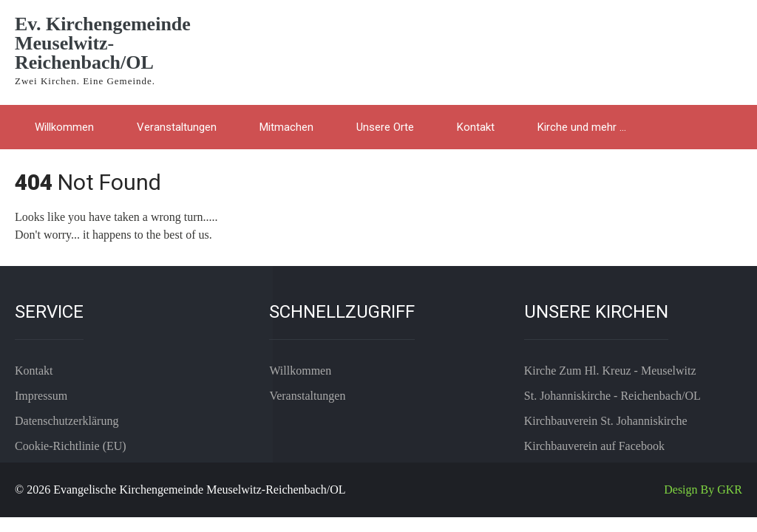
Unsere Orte (385, 127)
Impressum (41, 396)
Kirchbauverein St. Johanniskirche (606, 421)
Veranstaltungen (177, 127)
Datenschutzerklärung (67, 421)
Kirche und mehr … (582, 127)
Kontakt (476, 127)
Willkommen (64, 127)
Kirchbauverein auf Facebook (594, 446)
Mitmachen (286, 127)
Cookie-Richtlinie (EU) (71, 446)
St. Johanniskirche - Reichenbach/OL (612, 396)
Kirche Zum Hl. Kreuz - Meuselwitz (610, 371)
